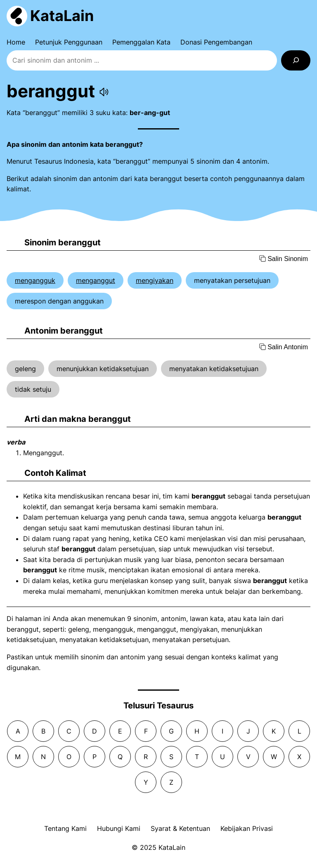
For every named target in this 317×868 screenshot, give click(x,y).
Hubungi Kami (119, 828)
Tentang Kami (65, 828)
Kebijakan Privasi (247, 828)
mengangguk (35, 280)
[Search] (296, 60)
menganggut (96, 280)
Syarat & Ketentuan (180, 828)
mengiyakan (155, 280)
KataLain (62, 16)
